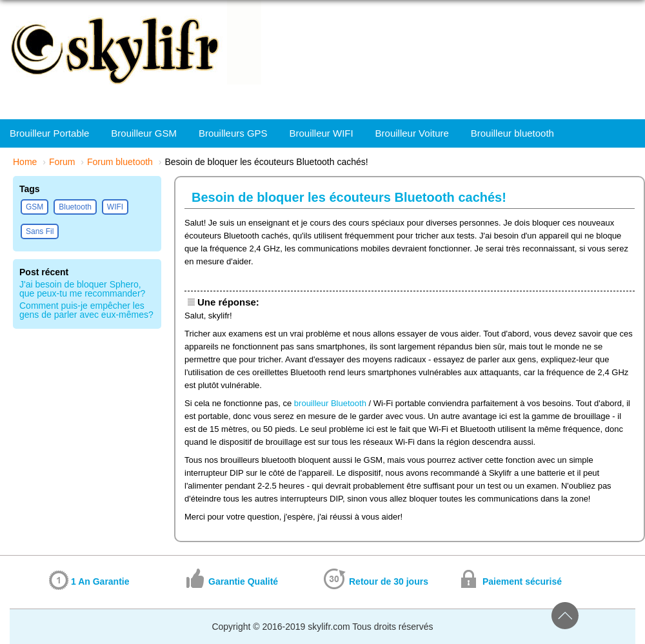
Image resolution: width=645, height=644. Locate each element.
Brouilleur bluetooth (512, 133)
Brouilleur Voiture (412, 133)
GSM (35, 207)
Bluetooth (75, 207)
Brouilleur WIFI (322, 133)
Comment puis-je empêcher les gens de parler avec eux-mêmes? (86, 310)
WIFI (115, 207)
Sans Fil (40, 231)
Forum (62, 162)
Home (25, 162)
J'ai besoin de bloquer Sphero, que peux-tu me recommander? (82, 289)
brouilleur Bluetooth (330, 403)
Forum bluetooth (120, 162)
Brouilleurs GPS (233, 133)
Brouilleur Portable (49, 133)
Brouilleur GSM (144, 133)
